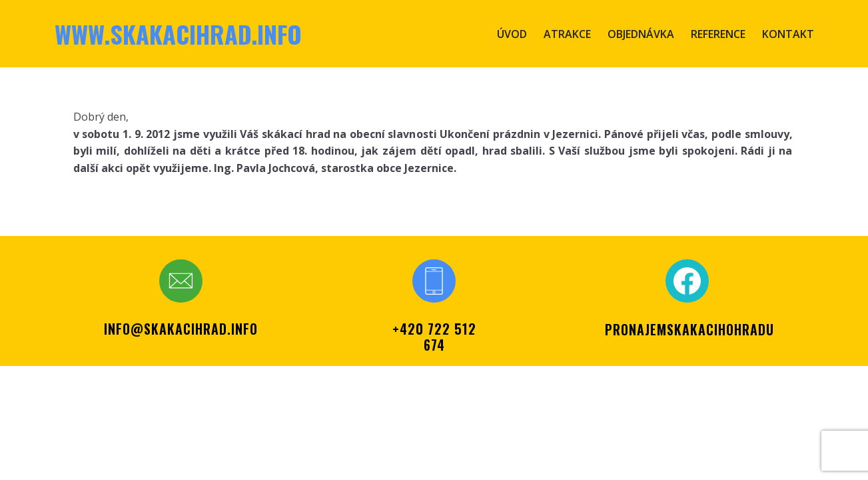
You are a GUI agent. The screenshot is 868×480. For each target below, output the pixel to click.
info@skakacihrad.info (181, 329)
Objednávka (641, 34)
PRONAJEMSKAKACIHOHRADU (689, 329)
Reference (718, 34)
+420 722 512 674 (434, 337)
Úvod (512, 34)
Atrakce (567, 34)
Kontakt (788, 34)
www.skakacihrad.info (178, 34)
